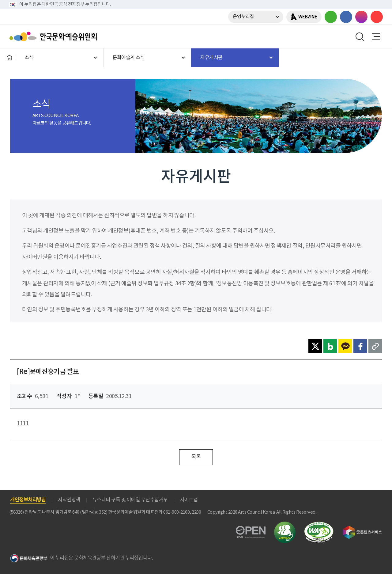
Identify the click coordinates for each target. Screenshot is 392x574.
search (360, 36)
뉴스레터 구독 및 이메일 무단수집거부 (130, 500)
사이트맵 (189, 500)
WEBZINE (308, 17)
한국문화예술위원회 (55, 36)
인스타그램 (361, 17)
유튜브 (377, 17)
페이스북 (346, 17)
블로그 (331, 17)
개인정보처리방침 (28, 500)
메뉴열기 (376, 36)
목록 (196, 457)
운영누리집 (243, 17)
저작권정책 (69, 500)
